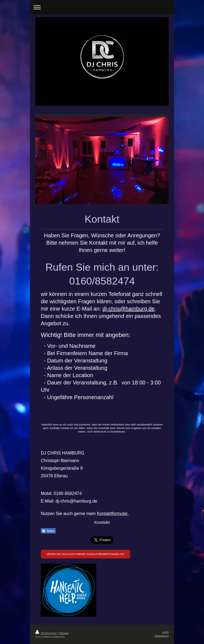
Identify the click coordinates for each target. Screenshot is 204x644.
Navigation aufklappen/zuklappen (102, 7)
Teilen (48, 531)
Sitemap (64, 633)
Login (165, 632)
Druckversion (46, 633)
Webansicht (162, 636)
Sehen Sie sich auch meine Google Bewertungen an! (85, 554)
